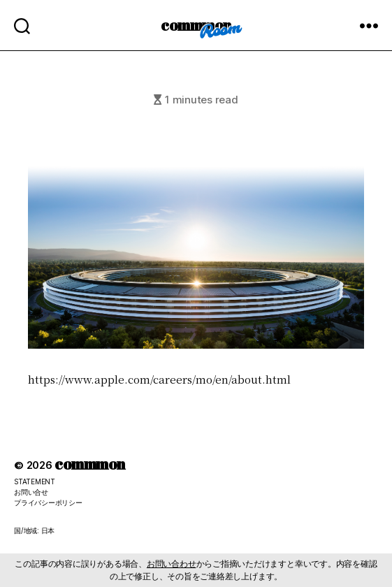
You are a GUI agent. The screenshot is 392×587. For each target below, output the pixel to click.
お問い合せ (31, 492)
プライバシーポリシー (48, 502)
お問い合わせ (172, 564)
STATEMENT (35, 481)
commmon (196, 25)
